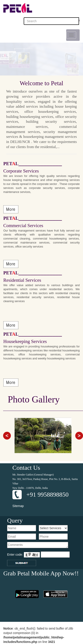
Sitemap (18, 506)
